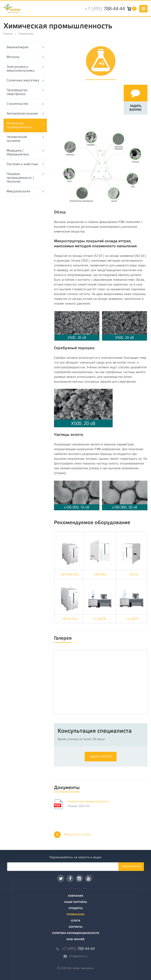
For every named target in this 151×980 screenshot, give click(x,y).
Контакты (76, 927)
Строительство (17, 104)
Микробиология (18, 191)
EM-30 (134, 574)
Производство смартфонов (17, 92)
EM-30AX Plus (69, 574)
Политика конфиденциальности (76, 933)
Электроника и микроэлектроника (20, 69)
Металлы (13, 57)
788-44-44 (105, 9)
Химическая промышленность (19, 125)
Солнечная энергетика (23, 80)
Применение (75, 914)
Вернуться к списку (72, 835)
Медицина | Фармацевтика (18, 152)
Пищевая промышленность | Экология (20, 178)
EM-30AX (100, 574)
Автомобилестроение (22, 113)
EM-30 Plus (70, 619)
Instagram (79, 878)
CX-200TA (132, 619)
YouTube (89, 878)
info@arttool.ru (78, 956)
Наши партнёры (76, 902)
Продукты (76, 908)
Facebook (70, 878)
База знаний (75, 939)
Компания (75, 896)
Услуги (75, 921)
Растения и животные (22, 164)
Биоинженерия (17, 47)
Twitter (61, 878)
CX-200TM (100, 619)
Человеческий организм (17, 139)
